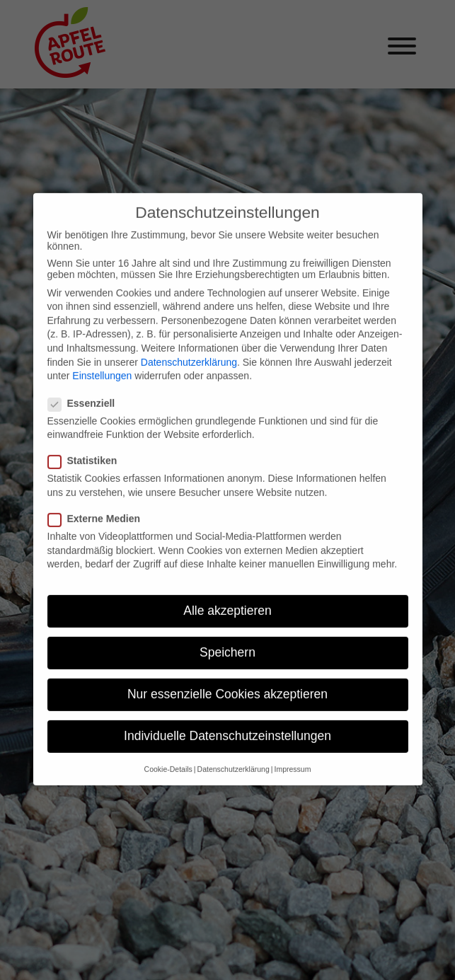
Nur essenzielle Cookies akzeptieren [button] (227, 678)
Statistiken (88, 444)
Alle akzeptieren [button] (227, 594)
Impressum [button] (292, 752)
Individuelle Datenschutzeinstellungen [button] (227, 720)
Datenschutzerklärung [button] (234, 752)
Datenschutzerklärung (189, 345)
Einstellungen (102, 359)
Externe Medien (100, 502)
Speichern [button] (227, 636)
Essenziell (87, 386)
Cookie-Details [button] (168, 752)
